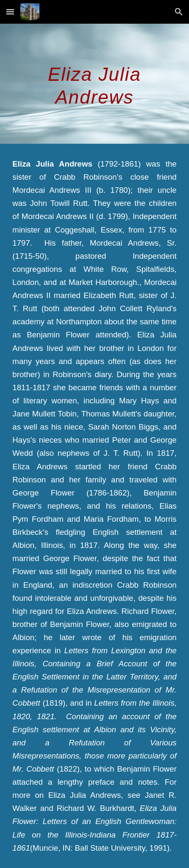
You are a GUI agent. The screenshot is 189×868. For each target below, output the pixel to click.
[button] (10, 12)
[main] (94, 84)
